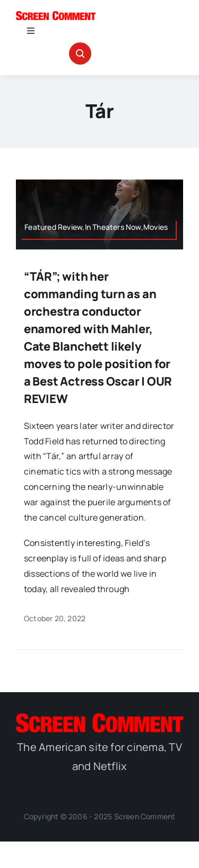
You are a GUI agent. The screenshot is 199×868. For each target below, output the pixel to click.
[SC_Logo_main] (56, 15)
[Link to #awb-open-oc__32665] (80, 53)
